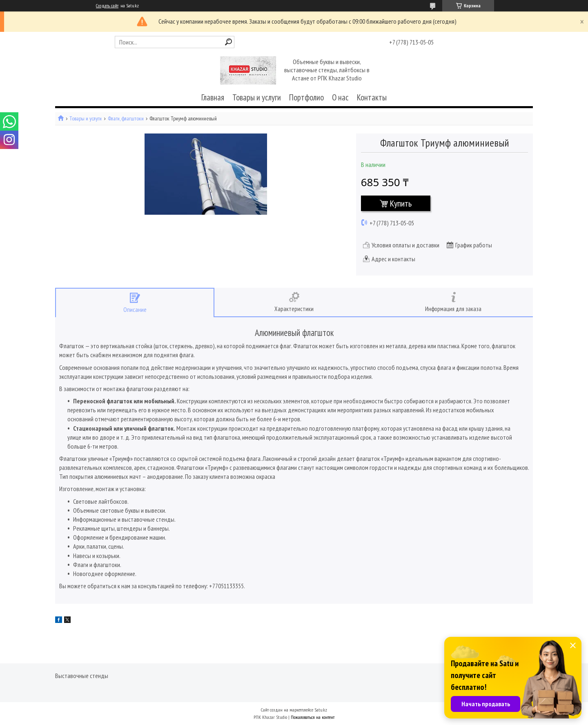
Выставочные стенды (82, 676)
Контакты (372, 97)
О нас (340, 97)
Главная (213, 97)
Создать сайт (107, 6)
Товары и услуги (257, 97)
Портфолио (306, 97)
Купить (401, 203)
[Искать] (228, 42)
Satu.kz (321, 710)
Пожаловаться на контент (313, 717)
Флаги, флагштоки (126, 119)
